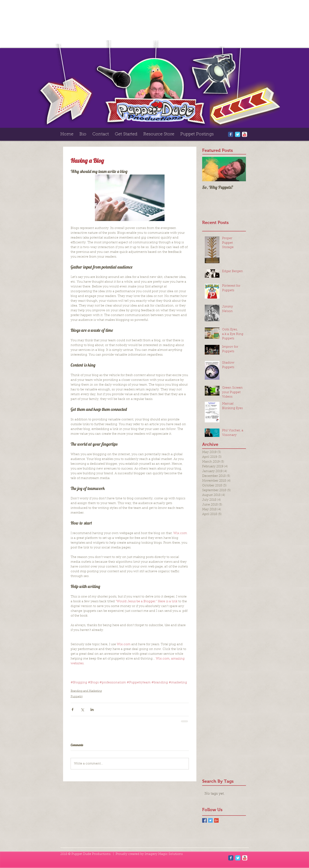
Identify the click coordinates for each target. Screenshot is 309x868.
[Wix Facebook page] (231, 134)
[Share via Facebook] (73, 709)
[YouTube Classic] (245, 134)
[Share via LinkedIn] (92, 709)
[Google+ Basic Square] (216, 820)
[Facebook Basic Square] (204, 820)
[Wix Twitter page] (238, 134)
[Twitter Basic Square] (210, 820)
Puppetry (77, 697)
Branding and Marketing (86, 691)
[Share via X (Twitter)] (82, 709)
